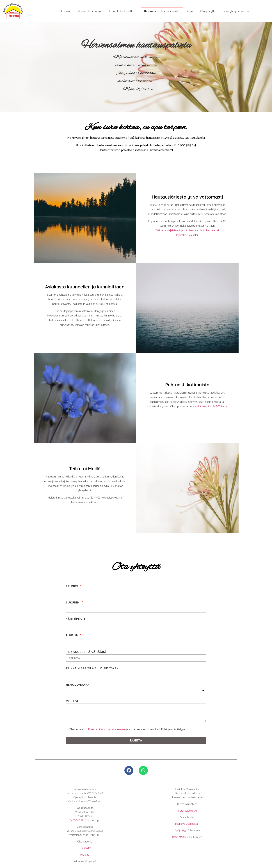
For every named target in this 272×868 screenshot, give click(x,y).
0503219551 (181, 831)
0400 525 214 (77, 820)
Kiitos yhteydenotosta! (236, 11)
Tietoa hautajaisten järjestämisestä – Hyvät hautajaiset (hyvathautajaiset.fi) (187, 233)
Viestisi (72, 702)
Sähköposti (76, 620)
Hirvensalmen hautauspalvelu (162, 11)
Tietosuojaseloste (187, 811)
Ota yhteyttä (208, 11)
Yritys (190, 11)
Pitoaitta (85, 855)
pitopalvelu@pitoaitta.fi (187, 824)
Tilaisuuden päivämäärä (86, 653)
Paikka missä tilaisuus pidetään (92, 669)
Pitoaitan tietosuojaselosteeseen (107, 730)
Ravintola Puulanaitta (123, 11)
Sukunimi (74, 603)
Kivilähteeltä (202, 407)
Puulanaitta (85, 848)
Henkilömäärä (78, 685)
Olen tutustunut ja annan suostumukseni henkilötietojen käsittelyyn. (127, 730)
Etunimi (73, 587)
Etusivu (66, 11)
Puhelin (73, 636)
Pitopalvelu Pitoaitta (89, 11)
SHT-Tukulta (220, 407)
